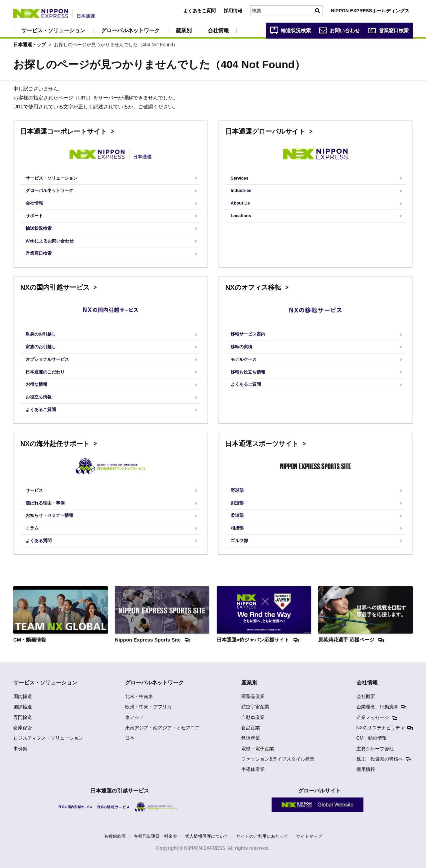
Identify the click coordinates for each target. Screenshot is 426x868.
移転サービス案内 (248, 334)
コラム (32, 528)
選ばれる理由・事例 (45, 503)
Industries (241, 190)
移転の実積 (241, 347)
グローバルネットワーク (130, 30)
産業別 (184, 30)
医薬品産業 (253, 696)
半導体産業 (253, 769)
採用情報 (233, 11)
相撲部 (237, 528)
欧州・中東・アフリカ (148, 707)
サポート (34, 216)
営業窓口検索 (39, 253)
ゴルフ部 (239, 541)
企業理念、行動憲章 (377, 707)
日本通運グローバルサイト (265, 131)
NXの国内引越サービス (55, 287)
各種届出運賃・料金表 (155, 836)
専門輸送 (23, 717)
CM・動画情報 (372, 738)
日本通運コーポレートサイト (64, 131)
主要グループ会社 (375, 749)
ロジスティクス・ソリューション (48, 738)
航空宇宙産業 (255, 707)
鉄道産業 (251, 738)
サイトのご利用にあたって (262, 836)
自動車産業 (253, 717)
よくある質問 (39, 541)
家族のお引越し (41, 347)
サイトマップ (309, 836)
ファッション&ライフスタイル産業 (278, 759)
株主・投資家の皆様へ (380, 759)
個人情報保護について (207, 836)
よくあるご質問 (199, 11)
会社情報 (218, 30)
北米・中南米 (139, 696)
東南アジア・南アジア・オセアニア (162, 728)
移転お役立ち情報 (248, 372)
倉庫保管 (23, 728)
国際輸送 (23, 707)
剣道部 (237, 503)
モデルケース (244, 359)
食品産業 (251, 728)
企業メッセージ (373, 717)
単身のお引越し (41, 334)
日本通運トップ (30, 45)
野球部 (237, 490)
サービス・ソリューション (53, 30)
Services (240, 178)
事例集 (20, 749)
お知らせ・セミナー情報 (49, 515)
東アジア (134, 717)
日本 (130, 738)
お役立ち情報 (39, 397)
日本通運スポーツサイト (262, 444)
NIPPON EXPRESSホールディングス (370, 11)
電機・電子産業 (258, 749)
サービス (34, 490)
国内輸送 (23, 696)
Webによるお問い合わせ (50, 241)
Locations (241, 216)
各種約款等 (115, 836)
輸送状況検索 (39, 228)
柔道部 (237, 515)
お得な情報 (36, 384)
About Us (240, 203)
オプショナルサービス (47, 359)
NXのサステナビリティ (381, 728)
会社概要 (366, 696)
